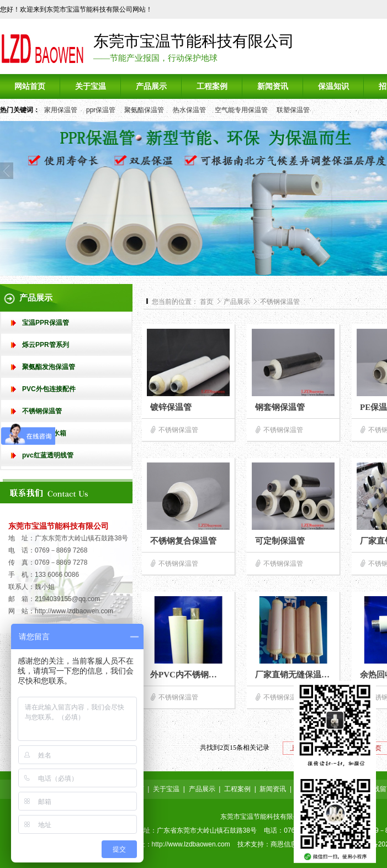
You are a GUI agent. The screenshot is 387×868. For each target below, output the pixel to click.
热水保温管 (189, 110)
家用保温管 (61, 110)
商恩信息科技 (290, 844)
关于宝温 (166, 789)
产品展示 (238, 302)
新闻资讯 (273, 789)
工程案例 (237, 789)
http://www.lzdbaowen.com (74, 611)
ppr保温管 (101, 110)
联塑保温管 (293, 110)
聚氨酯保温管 (144, 110)
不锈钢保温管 (280, 302)
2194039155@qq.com (67, 599)
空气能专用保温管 (241, 110)
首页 (206, 302)
